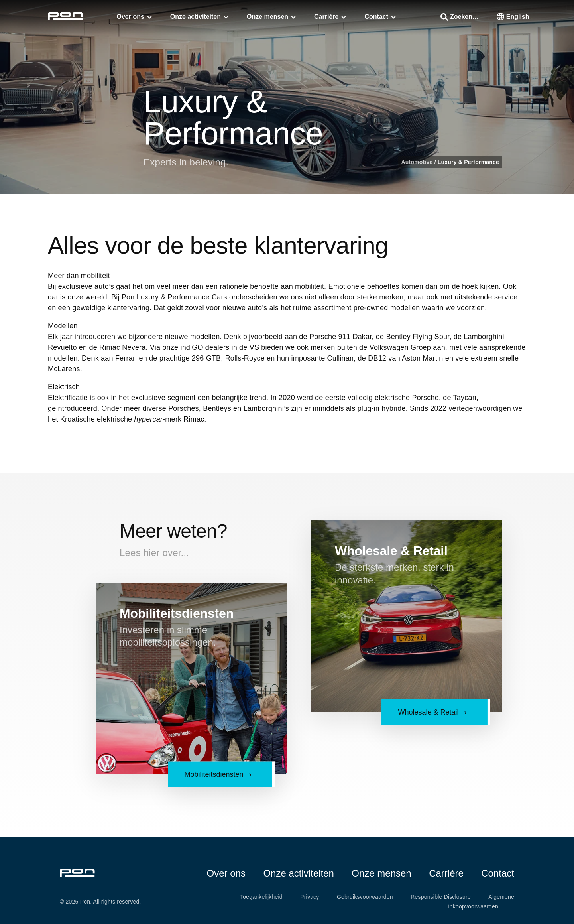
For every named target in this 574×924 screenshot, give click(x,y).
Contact (376, 17)
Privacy (310, 897)
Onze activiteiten (196, 17)
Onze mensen (267, 17)
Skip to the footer (0, 0)
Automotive (418, 162)
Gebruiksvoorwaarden (365, 897)
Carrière (326, 17)
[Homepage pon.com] (65, 18)
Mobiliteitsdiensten (177, 613)
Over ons (131, 17)
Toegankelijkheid (261, 897)
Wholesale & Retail (391, 551)
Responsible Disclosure (441, 897)
